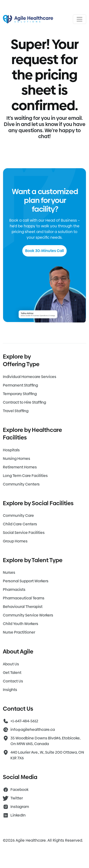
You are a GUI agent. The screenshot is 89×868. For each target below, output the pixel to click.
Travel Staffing (16, 411)
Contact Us (13, 681)
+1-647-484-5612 (24, 721)
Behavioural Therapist (23, 607)
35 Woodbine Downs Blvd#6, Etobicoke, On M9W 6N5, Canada (45, 741)
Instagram (20, 807)
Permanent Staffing (20, 385)
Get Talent (12, 673)
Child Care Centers (20, 524)
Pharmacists (14, 590)
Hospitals (11, 450)
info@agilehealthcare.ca (33, 730)
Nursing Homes (16, 459)
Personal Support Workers (26, 581)
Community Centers (21, 484)
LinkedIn (18, 815)
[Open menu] (80, 19)
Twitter (17, 798)
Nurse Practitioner (19, 632)
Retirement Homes (20, 467)
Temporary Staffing (20, 394)
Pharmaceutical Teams (24, 598)
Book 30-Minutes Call (44, 251)
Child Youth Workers (21, 624)
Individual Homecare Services (30, 377)
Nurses (9, 572)
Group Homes (15, 541)
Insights (10, 690)
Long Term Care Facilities (25, 476)
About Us (11, 664)
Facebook (19, 790)
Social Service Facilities (24, 533)
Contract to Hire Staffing (24, 402)
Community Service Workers (28, 615)
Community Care (18, 516)
